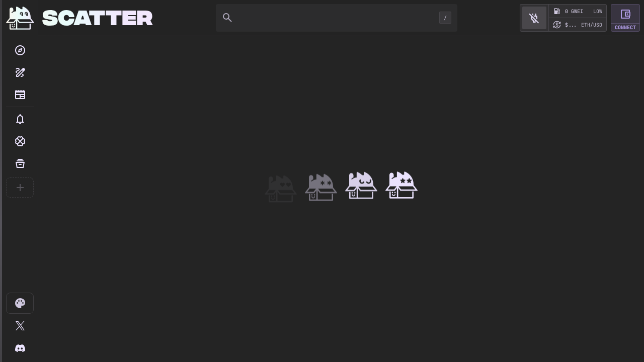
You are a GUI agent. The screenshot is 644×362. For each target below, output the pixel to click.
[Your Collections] (20, 163)
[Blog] (20, 95)
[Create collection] (20, 72)
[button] (20, 119)
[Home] (20, 18)
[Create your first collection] (20, 188)
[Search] (20, 50)
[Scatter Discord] (20, 348)
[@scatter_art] (20, 326)
